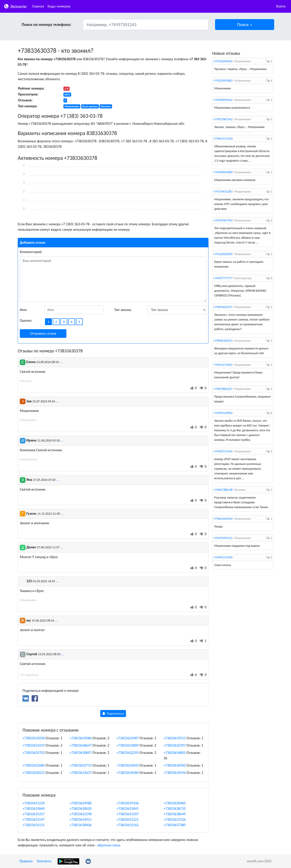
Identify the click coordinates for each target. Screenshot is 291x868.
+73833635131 (34, 825)
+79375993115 (223, 538)
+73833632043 (128, 765)
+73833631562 (128, 825)
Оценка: (26, 320)
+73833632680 (34, 765)
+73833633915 (174, 738)
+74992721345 (223, 451)
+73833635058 (34, 738)
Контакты (44, 861)
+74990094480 (223, 172)
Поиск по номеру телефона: (46, 25)
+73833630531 (34, 773)
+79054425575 (223, 307)
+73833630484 (174, 803)
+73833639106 (128, 803)
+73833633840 (34, 809)
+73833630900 (174, 765)
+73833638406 (81, 825)
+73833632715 (81, 765)
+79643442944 (223, 519)
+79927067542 (223, 119)
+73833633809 (128, 745)
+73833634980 (81, 803)
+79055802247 (223, 389)
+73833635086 (81, 738)
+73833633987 (128, 738)
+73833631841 (128, 809)
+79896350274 (223, 341)
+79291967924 (223, 220)
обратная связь (109, 845)
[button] (245, 25)
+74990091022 (223, 100)
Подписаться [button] (113, 714)
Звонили (15, 6)
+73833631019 (34, 745)
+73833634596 (174, 773)
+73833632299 (128, 753)
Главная (38, 6)
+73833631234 (34, 803)
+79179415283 (223, 192)
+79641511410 (223, 139)
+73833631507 (128, 814)
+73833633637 (81, 773)
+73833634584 (128, 773)
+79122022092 (223, 254)
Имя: (24, 310)
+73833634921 (81, 819)
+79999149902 (223, 413)
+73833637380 (174, 825)
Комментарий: (31, 252)
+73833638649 (174, 814)
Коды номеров (59, 6)
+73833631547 (34, 819)
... (61, 362)
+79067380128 (223, 490)
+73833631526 (174, 819)
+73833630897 (81, 753)
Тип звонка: (123, 310)
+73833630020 (81, 809)
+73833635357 (34, 814)
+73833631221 (128, 819)
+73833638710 (174, 809)
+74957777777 (223, 278)
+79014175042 (223, 365)
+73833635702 (34, 753)
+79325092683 (223, 81)
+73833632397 (174, 745)
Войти (281, 6)
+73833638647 (81, 745)
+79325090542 (223, 61)
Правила (26, 861)
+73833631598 (81, 814)
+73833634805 (174, 753)
